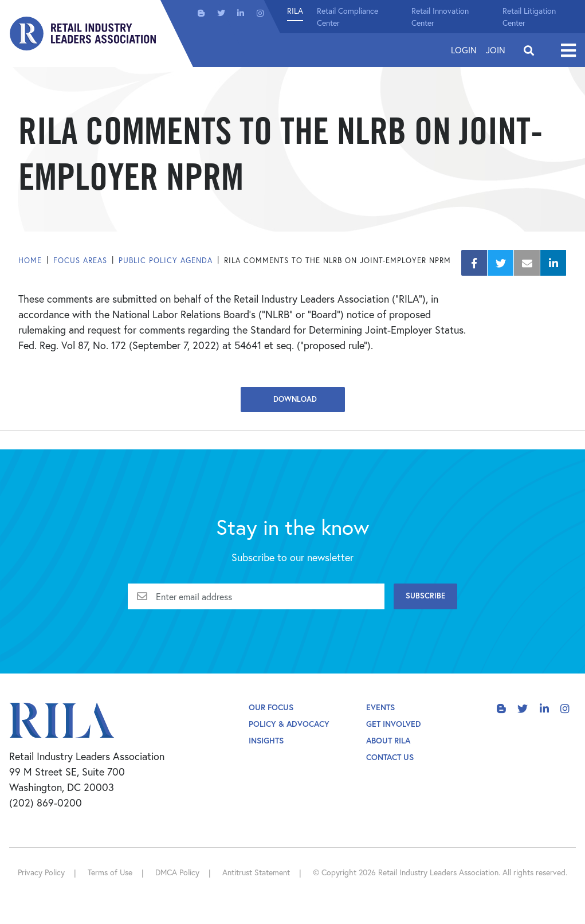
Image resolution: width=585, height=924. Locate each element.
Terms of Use (110, 872)
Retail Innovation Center (440, 17)
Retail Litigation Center (529, 17)
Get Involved (394, 724)
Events (380, 707)
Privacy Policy (41, 872)
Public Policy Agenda (166, 261)
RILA (295, 11)
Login (464, 50)
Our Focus (271, 707)
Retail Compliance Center (348, 17)
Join (496, 50)
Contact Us (390, 757)
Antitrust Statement (256, 872)
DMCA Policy (177, 872)
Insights (266, 740)
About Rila (388, 740)
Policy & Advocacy (289, 724)
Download (293, 399)
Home (30, 261)
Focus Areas (80, 261)
